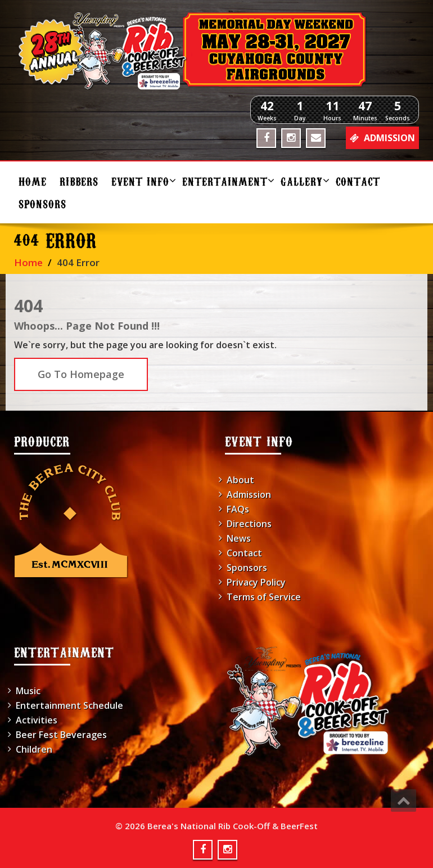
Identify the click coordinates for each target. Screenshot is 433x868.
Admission (249, 494)
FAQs (238, 509)
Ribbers (79, 181)
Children (34, 749)
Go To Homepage (81, 374)
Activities (37, 720)
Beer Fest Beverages (61, 735)
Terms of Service (264, 597)
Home (33, 181)
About (240, 480)
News (239, 538)
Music (28, 691)
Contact (358, 181)
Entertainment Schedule (69, 705)
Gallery (304, 181)
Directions (249, 524)
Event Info (143, 181)
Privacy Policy (256, 582)
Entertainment (227, 181)
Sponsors (42, 203)
